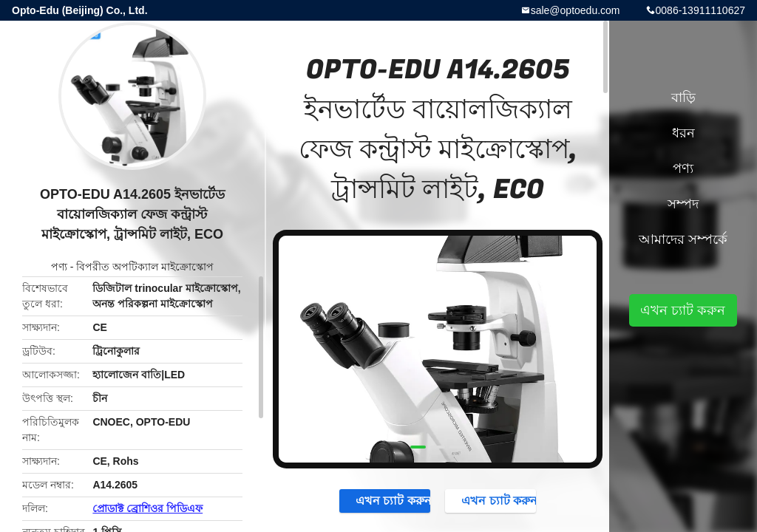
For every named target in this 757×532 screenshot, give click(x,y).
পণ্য (59, 267)
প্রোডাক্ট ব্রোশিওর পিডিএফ (147, 508)
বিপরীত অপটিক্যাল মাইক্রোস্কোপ (145, 267)
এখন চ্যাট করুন (386, 500)
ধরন (683, 133)
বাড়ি (683, 98)
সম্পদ (683, 204)
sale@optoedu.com (576, 10)
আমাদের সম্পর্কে (683, 239)
